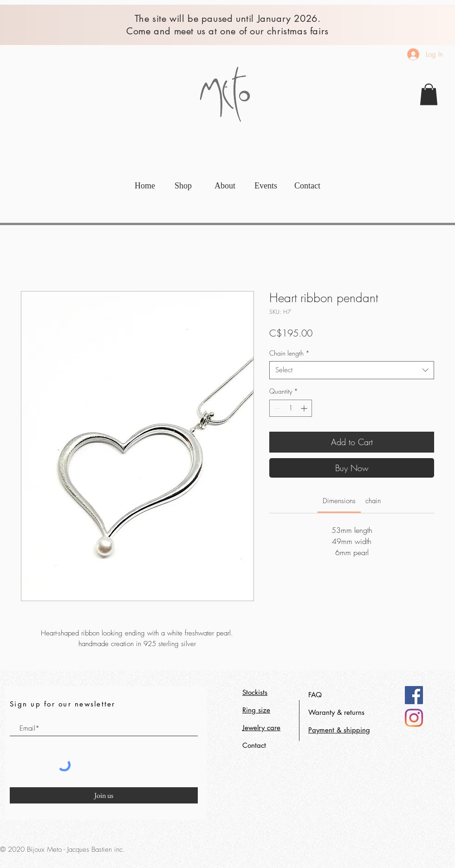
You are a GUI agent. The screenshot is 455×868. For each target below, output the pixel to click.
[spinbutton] (291, 408)
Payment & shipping (339, 730)
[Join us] (104, 795)
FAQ (315, 695)
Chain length (289, 353)
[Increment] (305, 408)
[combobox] (352, 370)
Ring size (256, 710)
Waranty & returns (336, 712)
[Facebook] (414, 695)
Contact (254, 745)
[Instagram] (414, 718)
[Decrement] (276, 408)
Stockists (255, 692)
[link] (429, 94)
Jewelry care (261, 728)
